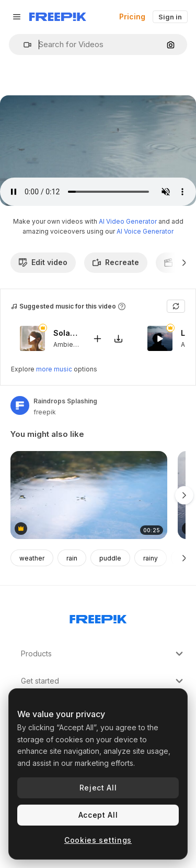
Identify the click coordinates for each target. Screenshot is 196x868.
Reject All (98, 788)
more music (54, 369)
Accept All (98, 815)
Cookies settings (98, 840)
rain (72, 558)
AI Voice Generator (145, 231)
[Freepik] (58, 17)
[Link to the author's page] (20, 405)
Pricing (132, 17)
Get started (103, 681)
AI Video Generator (128, 221)
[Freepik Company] (98, 617)
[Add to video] (97, 339)
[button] (23, 45)
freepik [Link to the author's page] (45, 412)
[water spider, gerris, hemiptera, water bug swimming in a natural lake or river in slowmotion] (89, 495)
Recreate (116, 262)
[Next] (184, 262)
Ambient (66, 344)
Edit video (43, 262)
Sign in (170, 17)
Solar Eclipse (66, 333)
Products (103, 654)
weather (32, 558)
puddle (110, 558)
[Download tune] (118, 339)
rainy (151, 558)
